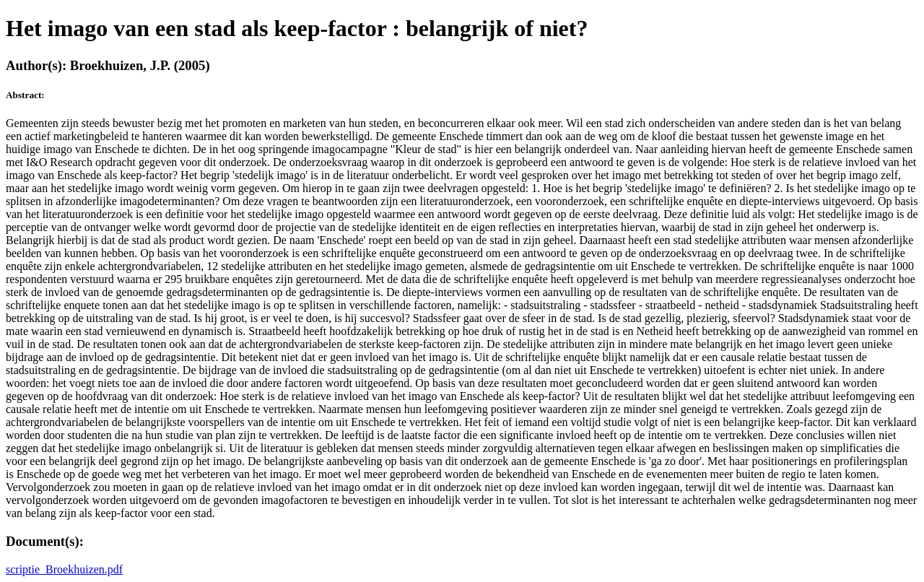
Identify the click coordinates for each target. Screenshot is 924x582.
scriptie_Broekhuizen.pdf (64, 569)
